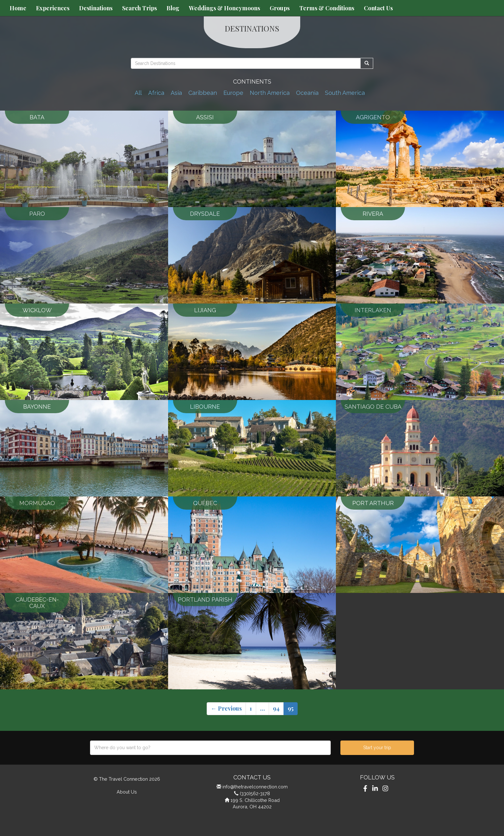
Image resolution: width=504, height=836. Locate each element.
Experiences (53, 8)
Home (18, 8)
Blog (173, 8)
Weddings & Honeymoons (225, 8)
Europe (233, 93)
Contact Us (378, 8)
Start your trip (377, 748)
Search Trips (139, 8)
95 (291, 708)
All (138, 93)
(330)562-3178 (255, 793)
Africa (156, 93)
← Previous (226, 708)
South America (345, 93)
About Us (127, 792)
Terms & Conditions (327, 8)
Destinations (96, 8)
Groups (280, 8)
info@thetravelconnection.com (255, 787)
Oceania (307, 93)
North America (270, 93)
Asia (176, 93)
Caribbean (203, 93)
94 (276, 708)
